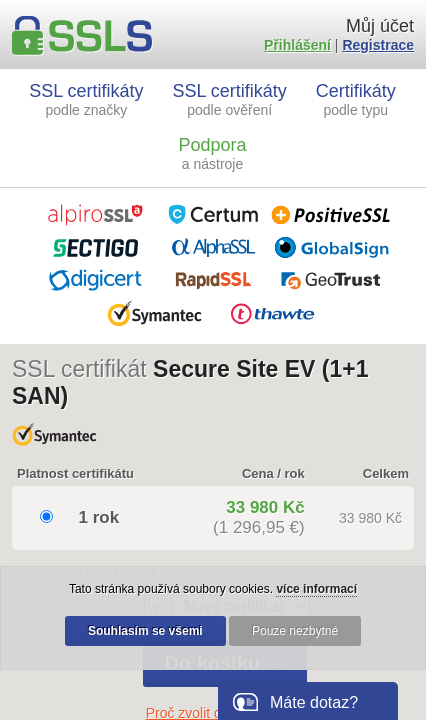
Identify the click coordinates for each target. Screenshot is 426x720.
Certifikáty (356, 99)
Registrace (378, 45)
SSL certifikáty (86, 99)
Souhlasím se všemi (145, 631)
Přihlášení (297, 45)
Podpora (212, 153)
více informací (316, 589)
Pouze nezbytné (295, 631)
